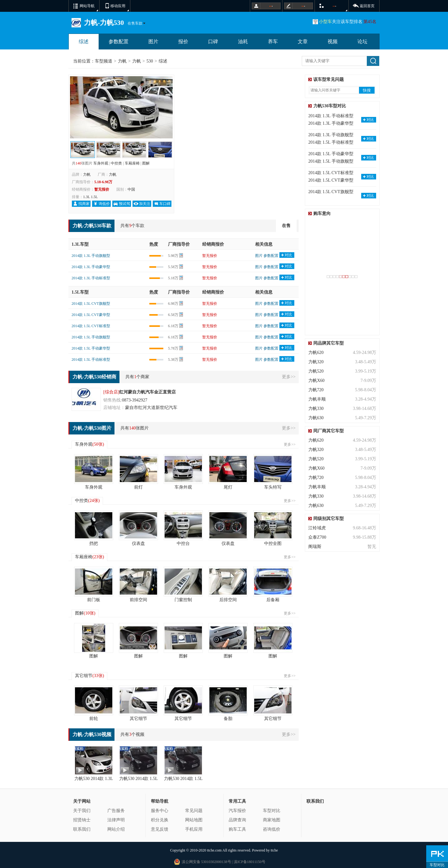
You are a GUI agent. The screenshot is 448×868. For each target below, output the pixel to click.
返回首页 (367, 6)
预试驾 (124, 204)
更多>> (289, 377)
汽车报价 (237, 811)
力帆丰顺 (317, 399)
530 (150, 61)
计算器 (181, 256)
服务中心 (160, 811)
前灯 (138, 487)
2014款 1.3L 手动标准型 (91, 278)
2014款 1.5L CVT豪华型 (91, 315)
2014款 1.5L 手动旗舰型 (91, 337)
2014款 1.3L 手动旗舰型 (91, 256)
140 (78, 163)
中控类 (116, 163)
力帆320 (316, 362)
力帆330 (316, 408)
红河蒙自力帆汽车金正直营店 (147, 392)
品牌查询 (237, 820)
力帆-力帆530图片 (92, 428)
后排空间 (228, 600)
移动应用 (118, 6)
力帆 (122, 61)
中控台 (183, 543)
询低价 (104, 204)
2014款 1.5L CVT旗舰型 (91, 304)
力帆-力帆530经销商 (94, 377)
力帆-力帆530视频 (92, 734)
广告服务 (116, 811)
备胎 (228, 719)
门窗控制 (183, 600)
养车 (273, 42)
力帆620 (316, 353)
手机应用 (194, 829)
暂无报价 (210, 256)
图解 (146, 163)
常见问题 (194, 811)
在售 (286, 226)
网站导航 (87, 6)
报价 (183, 42)
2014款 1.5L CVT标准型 (91, 326)
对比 (288, 255)
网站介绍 (116, 829)
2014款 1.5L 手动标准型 (91, 360)
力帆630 (316, 418)
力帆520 (316, 371)
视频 (333, 42)
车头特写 (273, 487)
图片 (153, 42)
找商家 (84, 204)
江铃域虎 (317, 528)
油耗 (243, 42)
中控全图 (273, 543)
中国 (131, 189)
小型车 (325, 22)
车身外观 (101, 163)
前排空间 (138, 600)
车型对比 (272, 811)
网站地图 (194, 820)
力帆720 (316, 390)
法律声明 (116, 820)
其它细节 (89, 676)
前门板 (94, 600)
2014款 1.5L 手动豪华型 (91, 348)
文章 (303, 42)
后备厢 (273, 600)
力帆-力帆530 (104, 23)
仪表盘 (138, 543)
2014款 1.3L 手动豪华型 (91, 267)
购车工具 (237, 829)
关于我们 (82, 811)
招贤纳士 (82, 820)
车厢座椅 (132, 163)
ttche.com (214, 850)
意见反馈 (160, 829)
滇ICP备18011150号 (249, 862)
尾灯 (228, 487)
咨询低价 (272, 829)
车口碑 (165, 204)
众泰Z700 (317, 537)
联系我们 (82, 829)
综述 (84, 42)
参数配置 (119, 42)
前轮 (94, 719)
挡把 (94, 543)
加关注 (145, 204)
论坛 (362, 42)
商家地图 (272, 820)
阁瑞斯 (315, 547)
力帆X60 (316, 381)
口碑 (213, 42)
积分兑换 (160, 820)
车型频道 (104, 61)
